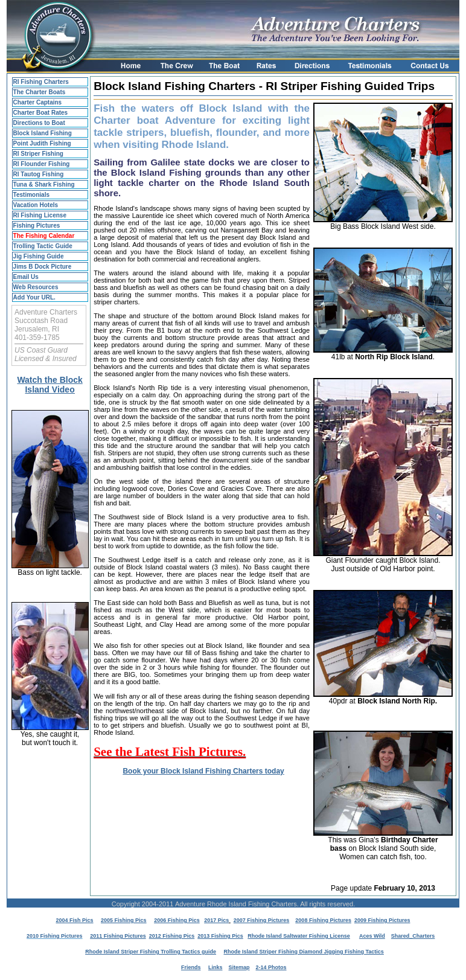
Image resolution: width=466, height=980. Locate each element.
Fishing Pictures (37, 226)
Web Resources (36, 287)
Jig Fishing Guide (39, 256)
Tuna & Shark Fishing (44, 184)
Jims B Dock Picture (43, 267)
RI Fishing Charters (41, 82)
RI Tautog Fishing (39, 174)
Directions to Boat (39, 123)
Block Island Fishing (43, 133)
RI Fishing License (40, 215)
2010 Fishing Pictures (55, 936)
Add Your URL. (34, 297)
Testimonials (31, 195)
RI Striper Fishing (38, 154)
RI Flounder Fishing (42, 164)
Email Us (26, 277)
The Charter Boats (40, 92)
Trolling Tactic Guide (43, 246)
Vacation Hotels (36, 205)
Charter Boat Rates (41, 113)
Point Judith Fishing (42, 143)
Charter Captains (38, 102)
